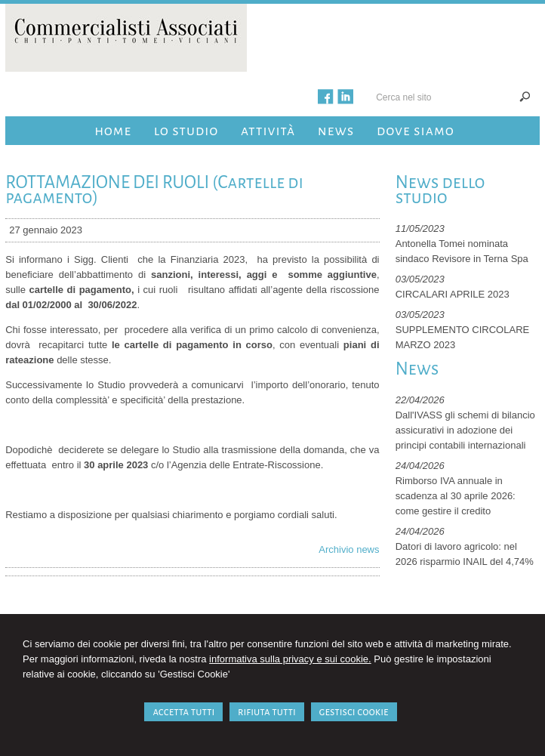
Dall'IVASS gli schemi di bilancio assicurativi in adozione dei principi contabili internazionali (465, 430)
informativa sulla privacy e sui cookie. (290, 659)
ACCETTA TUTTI (183, 712)
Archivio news (349, 549)
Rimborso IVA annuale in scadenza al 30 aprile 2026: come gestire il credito (456, 496)
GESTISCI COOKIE (354, 712)
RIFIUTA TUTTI (267, 712)
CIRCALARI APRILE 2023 (453, 294)
